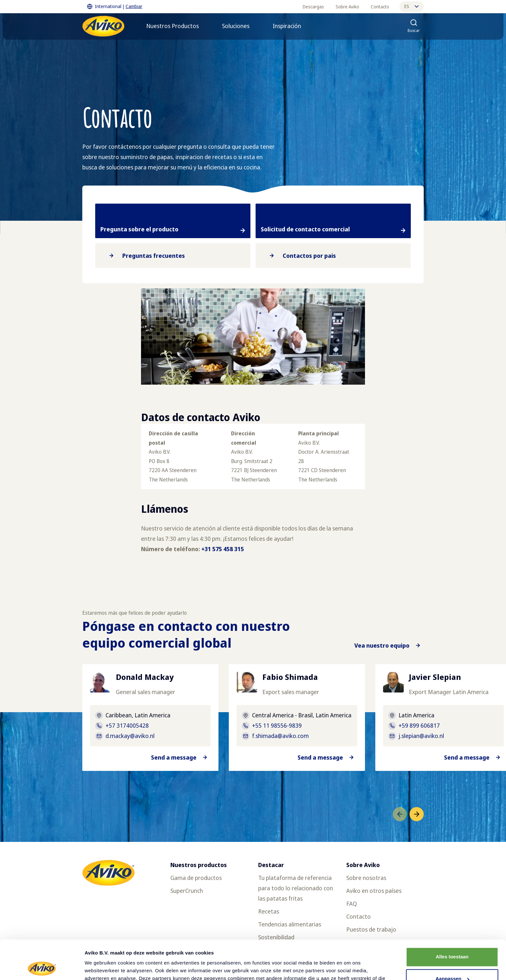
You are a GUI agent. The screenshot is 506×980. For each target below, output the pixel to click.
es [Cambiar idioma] (411, 6)
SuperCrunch (187, 891)
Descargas (313, 7)
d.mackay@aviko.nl (130, 736)
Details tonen (100, 967)
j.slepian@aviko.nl (421, 736)
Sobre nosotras (366, 878)
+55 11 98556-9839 (277, 725)
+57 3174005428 (127, 725)
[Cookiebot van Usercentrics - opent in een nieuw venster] (42, 967)
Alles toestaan (452, 920)
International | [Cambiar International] (115, 7)
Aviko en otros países (374, 891)
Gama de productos (196, 878)
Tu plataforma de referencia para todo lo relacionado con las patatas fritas (296, 888)
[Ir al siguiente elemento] (417, 814)
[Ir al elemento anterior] (400, 814)
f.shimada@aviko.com (280, 736)
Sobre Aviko (347, 7)
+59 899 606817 (419, 725)
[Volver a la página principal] (103, 26)
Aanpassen (452, 942)
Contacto (380, 7)
